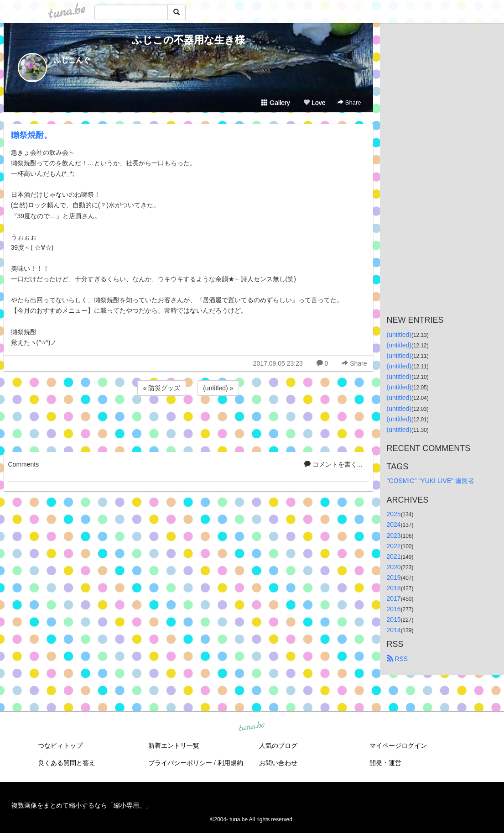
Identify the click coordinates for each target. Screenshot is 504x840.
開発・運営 (385, 763)
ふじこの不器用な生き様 (188, 40)
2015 (394, 619)
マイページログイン (398, 745)
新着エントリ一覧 (174, 745)
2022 (394, 546)
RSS (397, 659)
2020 (394, 567)
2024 (394, 525)
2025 (394, 514)
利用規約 (230, 763)
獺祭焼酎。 (31, 135)
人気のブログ (278, 745)
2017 (394, 598)
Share (349, 102)
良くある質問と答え (67, 763)
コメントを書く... (333, 464)
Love (314, 103)
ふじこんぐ (72, 60)
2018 (394, 588)
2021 (394, 556)
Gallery (275, 103)
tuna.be (252, 727)
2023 (394, 535)
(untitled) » (218, 388)
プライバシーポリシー (180, 763)
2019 (394, 577)
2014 (394, 630)
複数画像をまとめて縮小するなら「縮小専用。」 (82, 805)
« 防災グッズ (162, 388)
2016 (394, 609)
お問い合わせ (278, 763)
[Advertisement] (188, 422)
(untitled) (399, 335)
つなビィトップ (60, 745)
